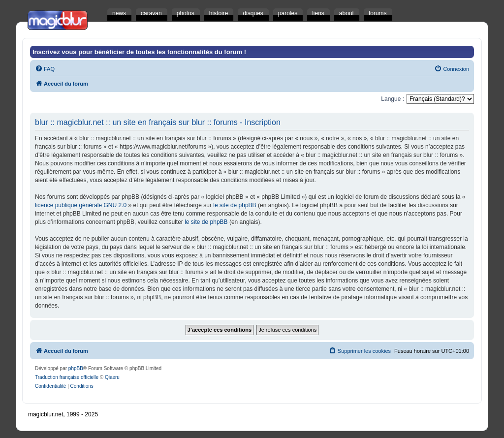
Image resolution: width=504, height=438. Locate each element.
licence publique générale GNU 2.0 (81, 205)
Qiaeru (112, 377)
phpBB (76, 368)
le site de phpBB (235, 205)
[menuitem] (45, 69)
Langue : (393, 99)
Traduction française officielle (67, 377)
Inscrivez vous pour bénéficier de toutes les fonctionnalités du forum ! (139, 52)
